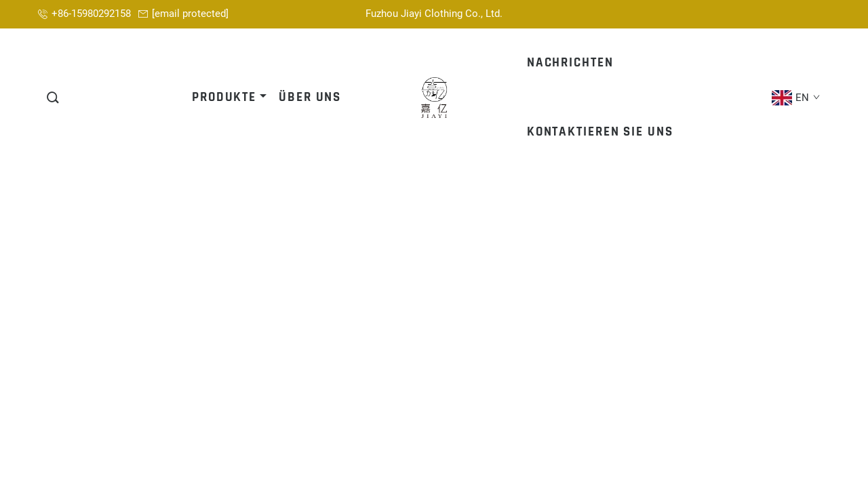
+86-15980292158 (91, 14)
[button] (54, 98)
